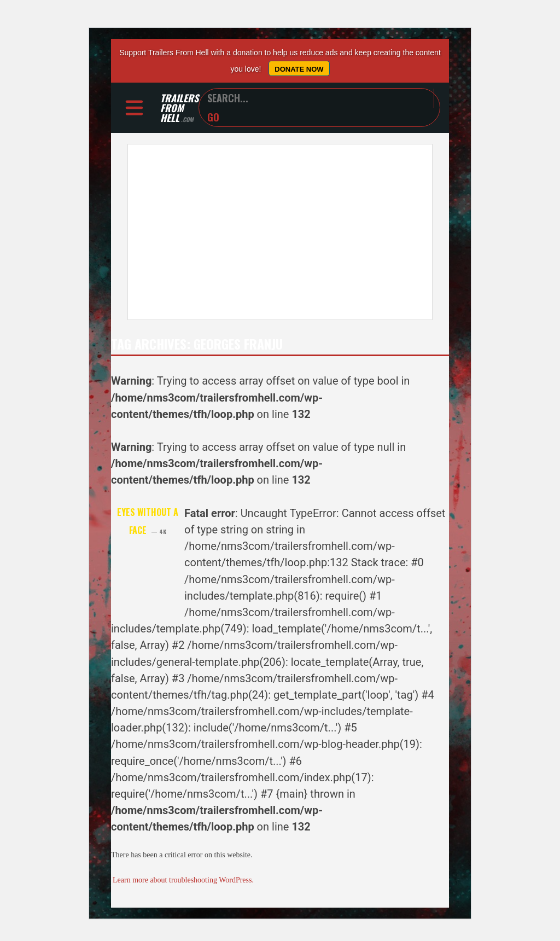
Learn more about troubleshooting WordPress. (183, 880)
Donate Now (299, 69)
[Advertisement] (280, 232)
